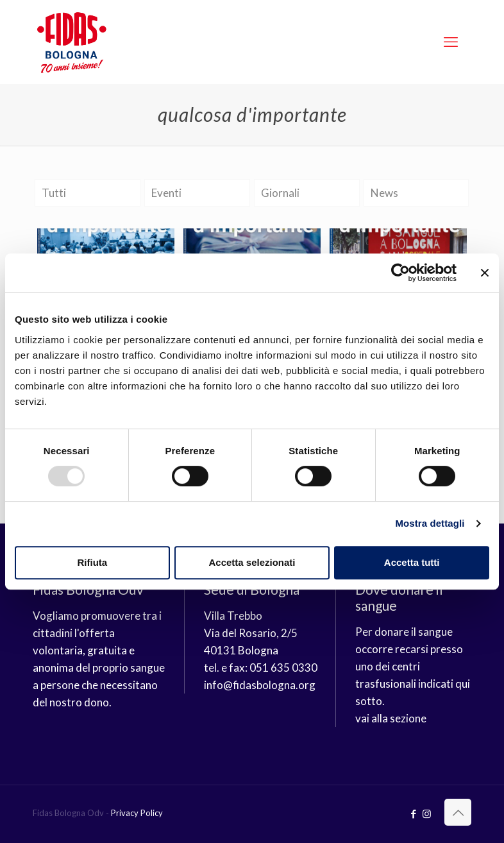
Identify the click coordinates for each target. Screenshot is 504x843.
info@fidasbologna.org (260, 685)
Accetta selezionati (252, 562)
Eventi (166, 193)
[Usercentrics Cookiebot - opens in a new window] (400, 273)
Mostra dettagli (430, 523)
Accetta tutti (412, 562)
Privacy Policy (137, 813)
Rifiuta (92, 562)
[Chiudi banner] (485, 273)
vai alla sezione (391, 718)
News (384, 193)
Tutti (54, 193)
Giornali (280, 193)
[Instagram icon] (427, 813)
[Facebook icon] (413, 813)
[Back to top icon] (458, 812)
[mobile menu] (451, 42)
